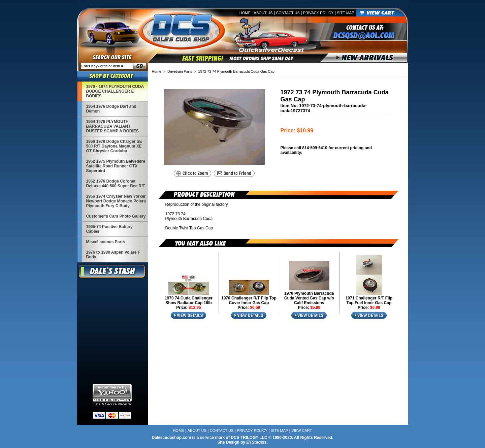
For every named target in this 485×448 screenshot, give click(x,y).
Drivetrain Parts (180, 71)
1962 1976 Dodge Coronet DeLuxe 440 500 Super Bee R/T (116, 184)
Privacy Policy (318, 13)
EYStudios (256, 442)
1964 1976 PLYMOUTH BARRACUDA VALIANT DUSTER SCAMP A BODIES (112, 126)
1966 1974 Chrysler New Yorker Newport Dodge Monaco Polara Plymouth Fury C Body (116, 201)
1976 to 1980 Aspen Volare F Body (113, 255)
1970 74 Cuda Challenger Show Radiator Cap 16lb (189, 300)
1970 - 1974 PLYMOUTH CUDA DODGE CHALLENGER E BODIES (115, 91)
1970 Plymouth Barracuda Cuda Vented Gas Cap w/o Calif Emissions (309, 298)
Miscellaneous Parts (106, 242)
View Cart (302, 430)
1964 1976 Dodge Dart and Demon (111, 109)
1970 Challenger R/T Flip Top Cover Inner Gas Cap (249, 300)
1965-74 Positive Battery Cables (109, 229)
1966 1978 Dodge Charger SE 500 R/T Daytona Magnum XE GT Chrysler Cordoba (114, 146)
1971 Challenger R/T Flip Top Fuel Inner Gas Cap (369, 300)
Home (245, 13)
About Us (263, 13)
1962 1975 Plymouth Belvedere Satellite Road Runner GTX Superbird (116, 166)
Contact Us (288, 13)
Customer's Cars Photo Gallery (116, 216)
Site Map (345, 13)
